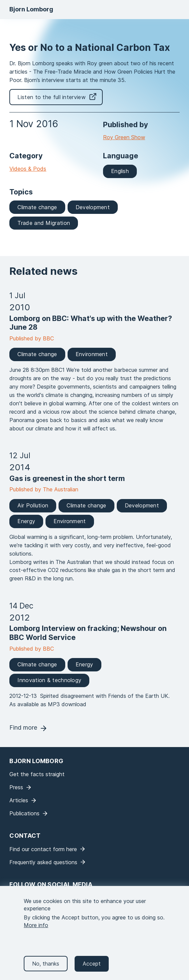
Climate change (37, 207)
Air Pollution (33, 505)
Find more (23, 727)
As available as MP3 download (48, 704)
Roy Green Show (124, 137)
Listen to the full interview (51, 97)
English (120, 171)
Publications (24, 813)
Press (16, 787)
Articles (19, 800)
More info (36, 931)
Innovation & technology (49, 680)
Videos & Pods (28, 169)
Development (93, 207)
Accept (92, 970)
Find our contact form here (43, 849)
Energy (26, 521)
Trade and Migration (44, 223)
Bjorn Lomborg (31, 9)
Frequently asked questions (43, 862)
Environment (92, 354)
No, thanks (46, 970)
